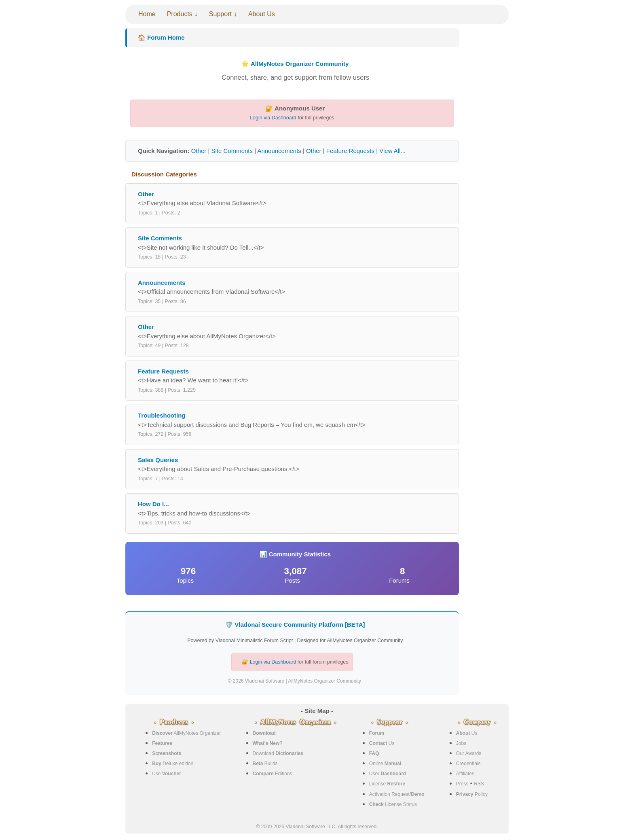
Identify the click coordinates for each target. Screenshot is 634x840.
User (388, 774)
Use (167, 774)
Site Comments (232, 151)
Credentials (468, 764)
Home (147, 14)
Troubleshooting (162, 415)
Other (199, 151)
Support (220, 14)
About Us (262, 14)
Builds (265, 764)
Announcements (279, 151)
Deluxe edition (173, 764)
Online (385, 764)
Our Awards (469, 753)
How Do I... (153, 504)
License (387, 784)
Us (382, 743)
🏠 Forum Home (161, 37)
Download (278, 753)
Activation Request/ (397, 794)
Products (180, 14)
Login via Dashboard (273, 118)
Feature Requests (350, 151)
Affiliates (465, 774)
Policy (472, 794)
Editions (273, 774)
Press (462, 784)
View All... (392, 151)
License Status (393, 804)
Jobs (461, 743)
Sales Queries (158, 460)
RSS (479, 784)
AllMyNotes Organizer (186, 733)
